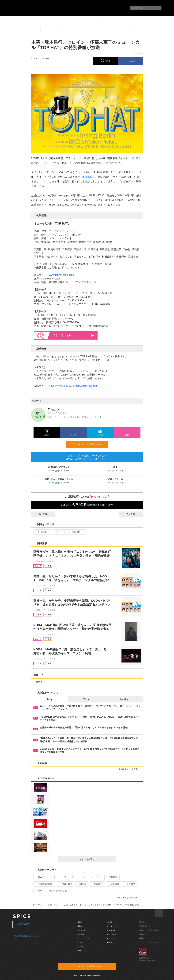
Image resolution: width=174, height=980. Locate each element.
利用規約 (143, 938)
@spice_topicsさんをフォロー (28, 936)
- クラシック (82, 934)
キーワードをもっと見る (129, 898)
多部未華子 (89, 177)
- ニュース (112, 926)
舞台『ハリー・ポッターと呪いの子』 (55, 877)
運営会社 (143, 922)
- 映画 (79, 950)
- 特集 (110, 942)
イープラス (37, 905)
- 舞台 (79, 926)
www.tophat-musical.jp (62, 275)
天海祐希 (113, 884)
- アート (80, 942)
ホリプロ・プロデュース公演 (51, 891)
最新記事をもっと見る (130, 769)
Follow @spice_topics (59, 471)
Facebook (23, 924)
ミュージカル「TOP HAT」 (69, 532)
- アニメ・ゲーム (84, 938)
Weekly (87, 699)
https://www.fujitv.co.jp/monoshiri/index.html (74, 386)
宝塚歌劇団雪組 (44, 884)
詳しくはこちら (74, 335)
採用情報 (143, 934)
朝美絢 (81, 884)
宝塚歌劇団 (65, 884)
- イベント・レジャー (86, 930)
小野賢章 (130, 884)
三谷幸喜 (112, 877)
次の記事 (134, 514)
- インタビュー (114, 930)
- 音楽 (79, 922)
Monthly (124, 699)
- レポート (112, 934)
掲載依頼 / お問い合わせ (149, 930)
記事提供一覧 (145, 926)
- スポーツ (81, 946)
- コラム (111, 938)
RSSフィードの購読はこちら (89, 444)
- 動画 (110, 922)
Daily (50, 699)
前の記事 (40, 514)
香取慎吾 (97, 884)
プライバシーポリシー (148, 942)
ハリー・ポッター (91, 877)
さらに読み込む (96, 859)
